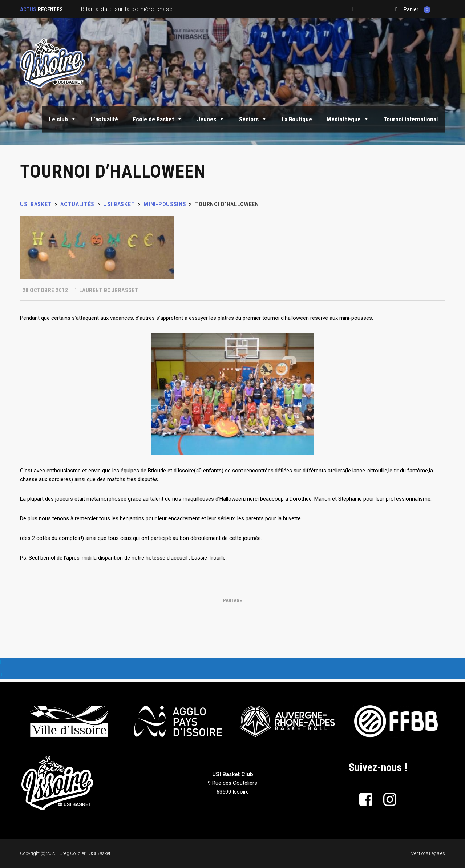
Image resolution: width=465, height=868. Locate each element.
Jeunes (211, 119)
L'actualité (104, 119)
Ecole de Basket (157, 119)
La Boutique (297, 119)
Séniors (253, 119)
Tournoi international (411, 119)
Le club (63, 119)
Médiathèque (348, 119)
